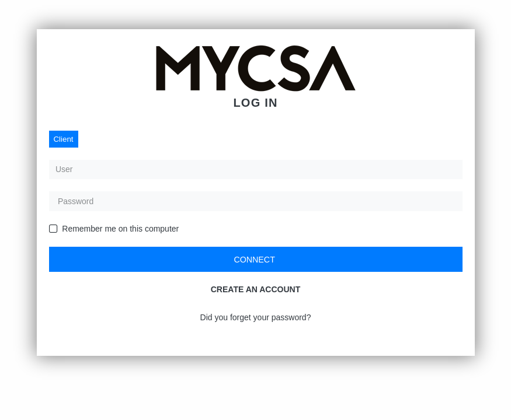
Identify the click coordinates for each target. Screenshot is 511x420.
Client (64, 139)
